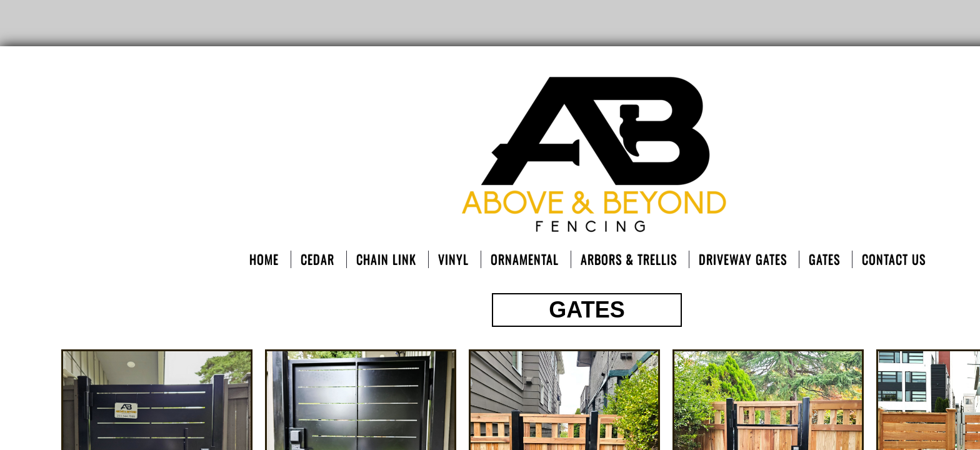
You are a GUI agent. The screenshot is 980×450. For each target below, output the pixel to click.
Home (264, 259)
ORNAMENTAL (525, 259)
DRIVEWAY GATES (743, 259)
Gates (824, 259)
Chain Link (386, 259)
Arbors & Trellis (629, 259)
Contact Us (894, 259)
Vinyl (453, 259)
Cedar (317, 259)
